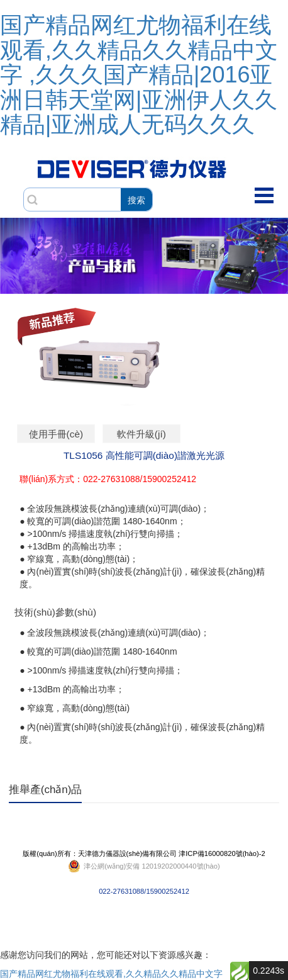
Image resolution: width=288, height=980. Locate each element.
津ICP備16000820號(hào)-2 (222, 853)
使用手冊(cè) (56, 434)
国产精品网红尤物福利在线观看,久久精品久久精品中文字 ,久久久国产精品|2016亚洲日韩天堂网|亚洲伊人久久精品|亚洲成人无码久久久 (139, 75)
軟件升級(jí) (141, 434)
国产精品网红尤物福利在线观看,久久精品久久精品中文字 (111, 974)
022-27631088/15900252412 (144, 866)
